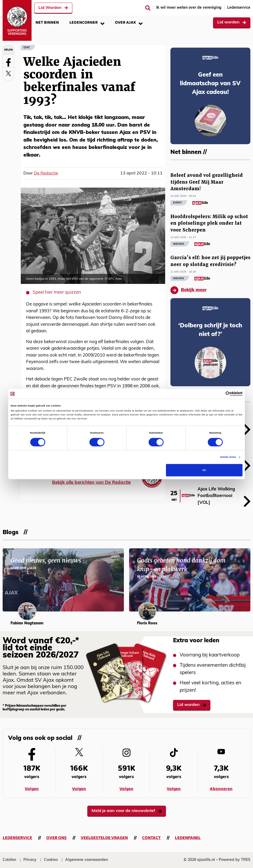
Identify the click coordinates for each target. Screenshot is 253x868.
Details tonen (228, 457)
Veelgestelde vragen (104, 838)
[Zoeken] (148, 8)
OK (204, 470)
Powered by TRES (235, 860)
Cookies (51, 860)
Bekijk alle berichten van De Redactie (91, 483)
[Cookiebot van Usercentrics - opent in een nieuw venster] (219, 394)
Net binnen (47, 22)
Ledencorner (87, 22)
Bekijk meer (188, 290)
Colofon (9, 860)
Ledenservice (239, 8)
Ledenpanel (188, 838)
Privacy (30, 860)
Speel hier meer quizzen (57, 292)
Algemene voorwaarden (87, 860)
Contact (151, 838)
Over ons (56, 838)
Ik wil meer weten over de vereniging (189, 8)
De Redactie (46, 173)
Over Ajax (129, 22)
